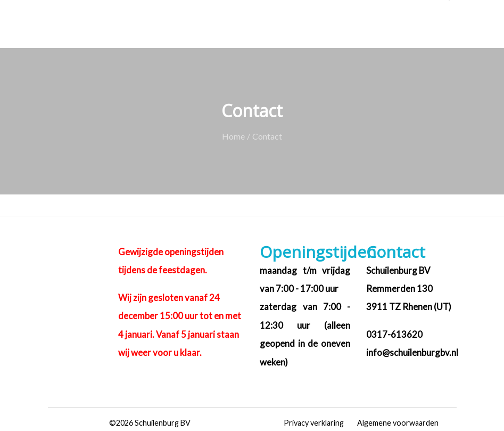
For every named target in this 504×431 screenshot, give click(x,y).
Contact (267, 136)
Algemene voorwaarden (398, 423)
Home (233, 136)
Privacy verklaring (314, 423)
